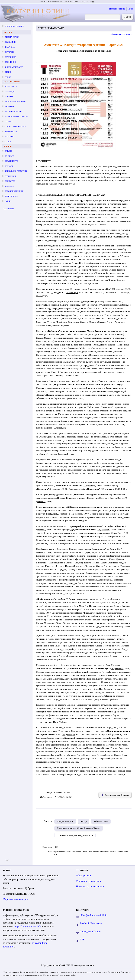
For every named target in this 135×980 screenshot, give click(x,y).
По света (9, 156)
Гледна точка (12, 37)
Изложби (9, 106)
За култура (91, 1)
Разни (8, 201)
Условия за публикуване (89, 881)
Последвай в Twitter (90, 932)
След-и (8, 151)
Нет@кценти (11, 161)
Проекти (9, 137)
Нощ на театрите (65, 821)
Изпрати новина (117, 9)
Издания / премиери (15, 102)
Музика (9, 122)
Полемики (10, 42)
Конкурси (10, 96)
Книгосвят (68, 1)
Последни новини (14, 26)
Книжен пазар (79, 1)
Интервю (9, 52)
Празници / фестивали (16, 116)
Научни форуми (13, 112)
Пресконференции (14, 191)
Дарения (9, 186)
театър (83, 821)
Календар (10, 91)
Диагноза (10, 47)
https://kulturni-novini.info (28, 926)
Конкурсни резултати (16, 171)
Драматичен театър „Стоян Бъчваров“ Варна (79, 828)
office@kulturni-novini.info (94, 915)
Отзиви (8, 72)
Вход (131, 9)
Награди (9, 166)
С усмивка (10, 57)
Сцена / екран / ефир (15, 126)
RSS (82, 940)
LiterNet (43, 1)
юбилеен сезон (101, 821)
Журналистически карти (15, 899)
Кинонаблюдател (14, 67)
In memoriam (11, 196)
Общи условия (84, 876)
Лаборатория (11, 132)
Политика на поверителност (91, 887)
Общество (10, 181)
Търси (128, 17)
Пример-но (10, 62)
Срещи (8, 142)
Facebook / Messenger (91, 923)
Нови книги (11, 86)
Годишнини (11, 176)
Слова (8, 77)
